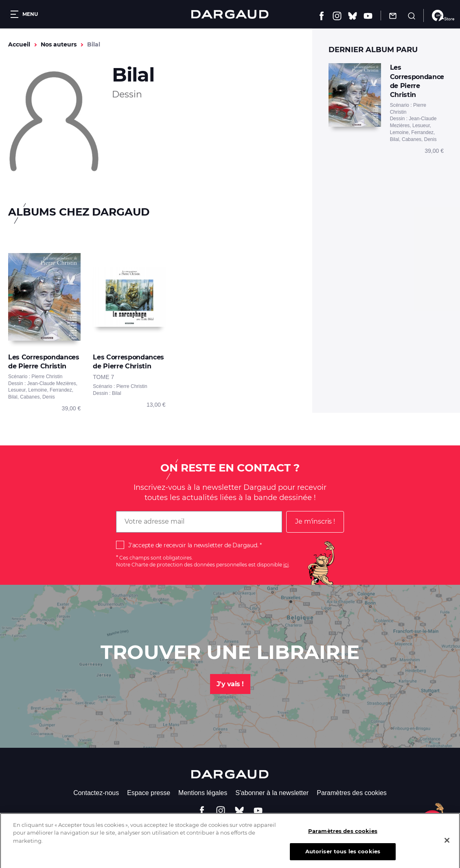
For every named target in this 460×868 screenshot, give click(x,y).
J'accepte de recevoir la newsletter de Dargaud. (193, 545)
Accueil (19, 44)
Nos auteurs (59, 44)
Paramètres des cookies (352, 793)
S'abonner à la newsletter (272, 793)
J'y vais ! (230, 684)
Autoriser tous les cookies (343, 857)
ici (286, 565)
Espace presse (149, 793)
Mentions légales (203, 793)
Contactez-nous (96, 793)
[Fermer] (447, 845)
